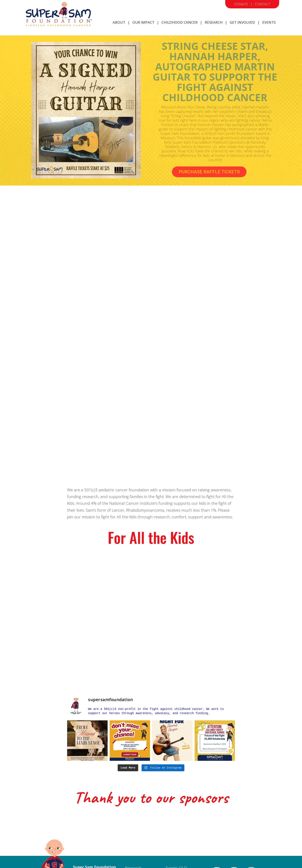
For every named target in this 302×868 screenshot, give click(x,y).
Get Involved (136, 829)
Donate (241, 4)
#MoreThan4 (234, 838)
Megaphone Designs (203, 860)
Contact (262, 4)
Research (133, 816)
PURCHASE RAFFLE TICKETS (209, 172)
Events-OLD (176, 816)
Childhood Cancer (141, 822)
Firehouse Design (156, 860)
